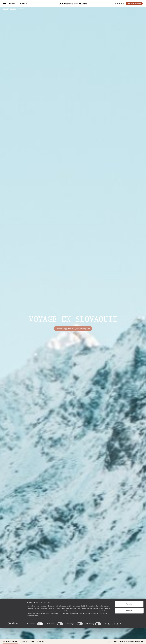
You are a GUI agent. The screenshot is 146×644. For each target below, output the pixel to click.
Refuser (129, 627)
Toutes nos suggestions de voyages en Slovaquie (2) (73, 329)
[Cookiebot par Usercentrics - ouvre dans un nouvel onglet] (13, 640)
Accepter (129, 620)
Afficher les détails (112, 640)
